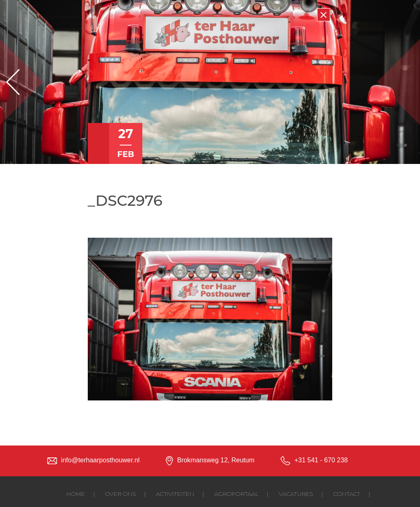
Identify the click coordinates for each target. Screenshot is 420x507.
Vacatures (296, 494)
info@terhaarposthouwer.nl (100, 460)
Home (75, 494)
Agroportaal (237, 494)
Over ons (120, 494)
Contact (347, 494)
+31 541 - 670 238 (321, 460)
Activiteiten (175, 494)
